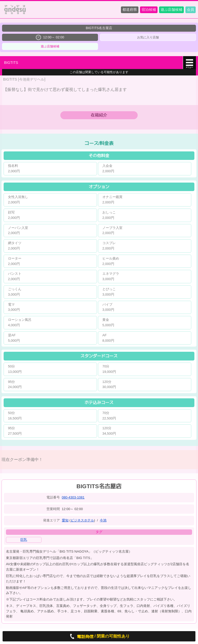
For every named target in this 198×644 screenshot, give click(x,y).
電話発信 (81, 636)
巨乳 (24, 540)
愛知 (65, 520)
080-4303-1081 (73, 497)
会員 (191, 10)
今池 (103, 520)
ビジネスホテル (82, 520)
